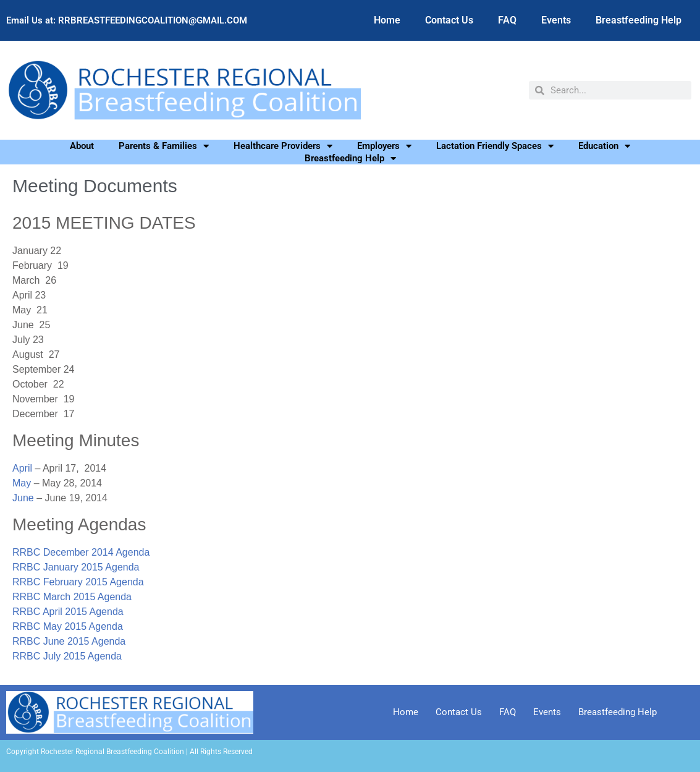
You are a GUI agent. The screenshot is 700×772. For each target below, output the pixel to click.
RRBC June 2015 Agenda (69, 641)
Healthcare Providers (283, 146)
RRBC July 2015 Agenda (67, 656)
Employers (384, 146)
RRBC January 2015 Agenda (76, 567)
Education (604, 146)
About (82, 146)
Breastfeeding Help (639, 20)
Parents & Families (164, 146)
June (23, 498)
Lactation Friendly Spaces (495, 146)
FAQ (507, 20)
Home (387, 20)
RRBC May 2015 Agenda (68, 626)
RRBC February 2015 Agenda (78, 582)
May (22, 483)
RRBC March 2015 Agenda (72, 597)
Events (556, 20)
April (22, 468)
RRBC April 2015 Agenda (68, 612)
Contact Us (449, 20)
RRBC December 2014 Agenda (81, 552)
